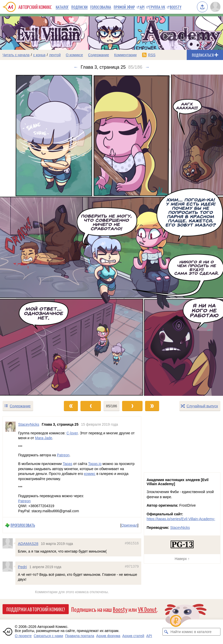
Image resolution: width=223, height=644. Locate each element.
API (142, 7)
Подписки (79, 7)
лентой (55, 55)
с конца (39, 55)
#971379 (132, 566)
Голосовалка (101, 7)
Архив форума (108, 636)
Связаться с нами (48, 636)
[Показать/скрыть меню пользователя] (215, 7)
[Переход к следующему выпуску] (111, 235)
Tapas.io (95, 464)
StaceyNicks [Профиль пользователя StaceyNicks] (29, 424)
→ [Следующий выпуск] (147, 67)
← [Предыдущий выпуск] (76, 67)
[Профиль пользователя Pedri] (9, 567)
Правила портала (80, 636)
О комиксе (74, 55)
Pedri (22, 567)
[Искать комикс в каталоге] (166, 632)
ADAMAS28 (28, 544)
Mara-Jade (44, 438)
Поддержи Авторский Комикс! (36, 609)
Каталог (62, 7)
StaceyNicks (180, 528)
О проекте (23, 636)
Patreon (63, 455)
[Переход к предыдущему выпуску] (28, 235)
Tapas (68, 464)
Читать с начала (16, 55)
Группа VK (157, 7)
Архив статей (133, 636)
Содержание (99, 55)
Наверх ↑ (182, 559)
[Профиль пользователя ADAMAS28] (9, 543)
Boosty (176, 7)
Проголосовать (23, 525)
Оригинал (129, 525)
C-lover (72, 433)
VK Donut (147, 609)
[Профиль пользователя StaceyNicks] (10, 467)
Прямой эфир (124, 7)
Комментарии (125, 55)
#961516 (132, 543)
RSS (152, 55)
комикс (90, 474)
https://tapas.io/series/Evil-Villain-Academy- (181, 519)
